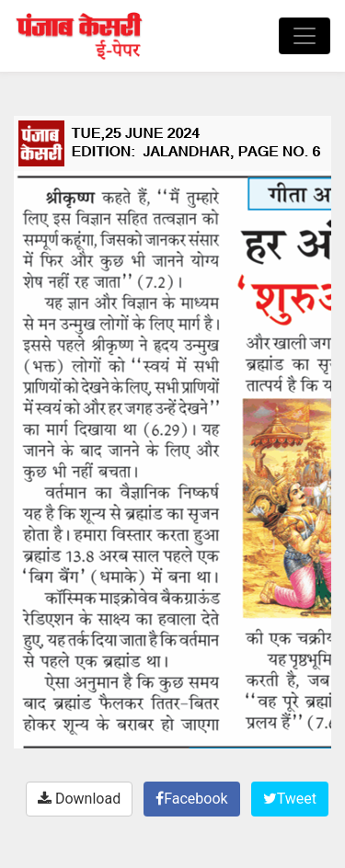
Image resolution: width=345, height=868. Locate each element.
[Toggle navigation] (305, 36)
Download (79, 799)
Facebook (191, 799)
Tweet (290, 799)
